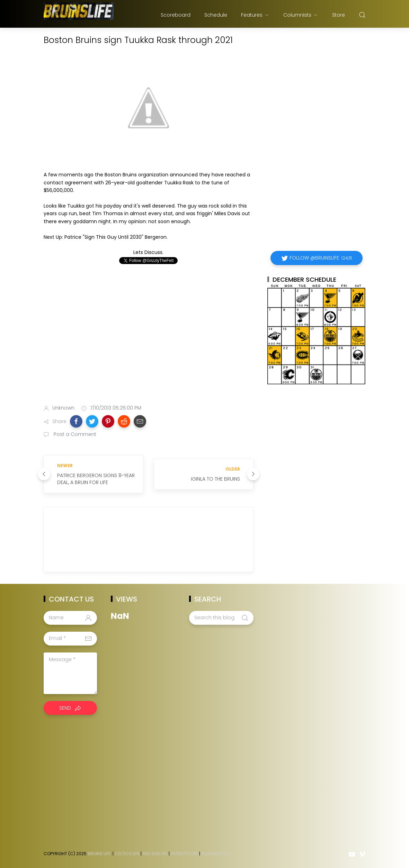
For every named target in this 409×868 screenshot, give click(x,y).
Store (339, 15)
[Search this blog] (221, 618)
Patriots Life (184, 854)
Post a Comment (74, 434)
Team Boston (216, 854)
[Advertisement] (149, 344)
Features (255, 15)
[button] (76, 421)
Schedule (216, 15)
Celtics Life (127, 854)
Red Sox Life (155, 854)
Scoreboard (176, 15)
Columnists (301, 15)
